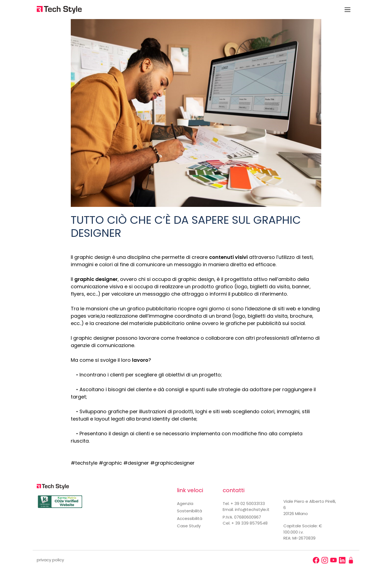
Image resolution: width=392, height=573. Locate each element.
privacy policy (50, 560)
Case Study (189, 526)
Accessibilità (190, 518)
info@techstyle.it (252, 509)
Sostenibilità (189, 511)
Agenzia (185, 503)
